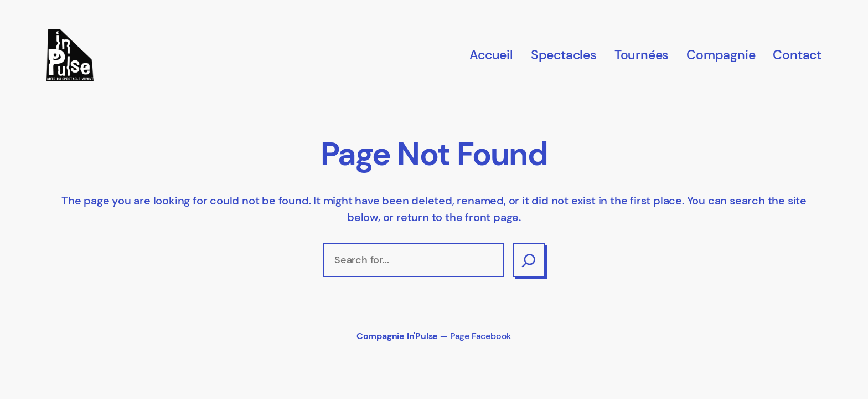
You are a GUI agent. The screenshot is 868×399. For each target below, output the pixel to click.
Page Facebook (481, 336)
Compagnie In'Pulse (397, 336)
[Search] (529, 260)
